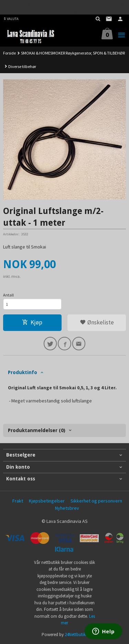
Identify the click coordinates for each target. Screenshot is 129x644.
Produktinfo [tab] (23, 372)
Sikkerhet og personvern (96, 501)
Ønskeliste (97, 322)
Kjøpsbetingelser (47, 501)
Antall (8, 295)
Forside (9, 53)
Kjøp (32, 322)
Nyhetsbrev (67, 508)
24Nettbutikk (76, 635)
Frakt (18, 501)
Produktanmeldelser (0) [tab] (37, 430)
